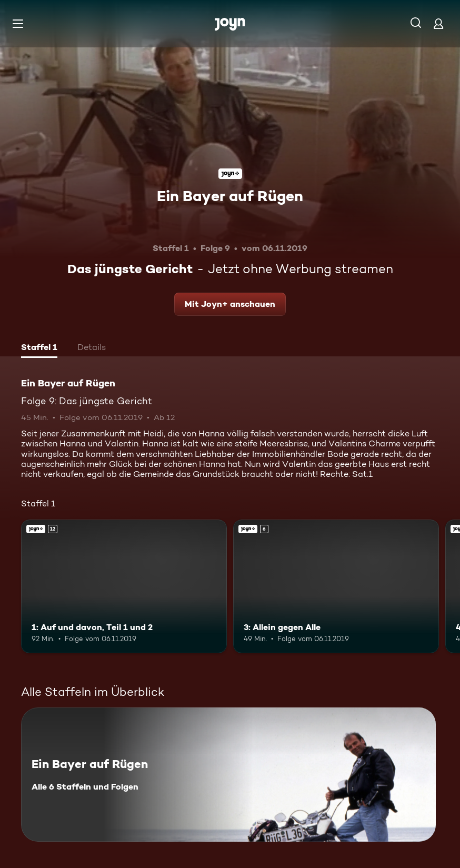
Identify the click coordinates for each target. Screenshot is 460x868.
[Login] (438, 23)
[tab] (39, 348)
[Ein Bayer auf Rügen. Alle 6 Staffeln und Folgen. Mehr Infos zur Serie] (228, 775)
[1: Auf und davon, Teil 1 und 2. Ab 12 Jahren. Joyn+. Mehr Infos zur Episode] (124, 586)
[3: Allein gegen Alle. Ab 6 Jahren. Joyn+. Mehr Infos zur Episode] (336, 586)
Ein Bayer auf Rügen (230, 196)
